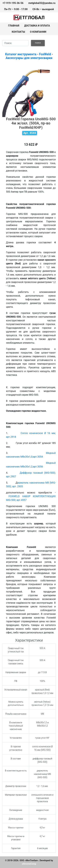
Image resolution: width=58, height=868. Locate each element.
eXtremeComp (29, 864)
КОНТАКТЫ (18, 32)
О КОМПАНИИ (38, 32)
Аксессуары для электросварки (29, 58)
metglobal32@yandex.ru (42, 3)
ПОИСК (38, 43)
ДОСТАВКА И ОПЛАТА (37, 26)
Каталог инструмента (21, 54)
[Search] (15, 43)
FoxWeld (45, 54)
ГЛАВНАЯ (14, 26)
